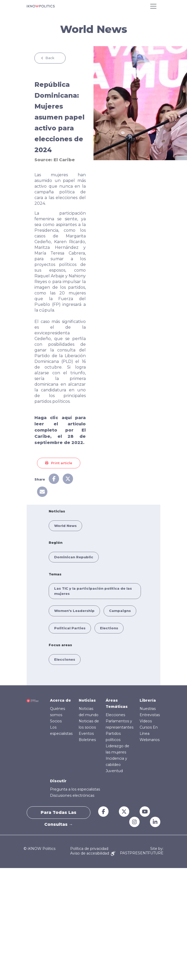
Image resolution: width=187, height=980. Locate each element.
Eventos (86, 734)
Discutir (58, 781)
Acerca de (60, 700)
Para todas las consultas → (59, 814)
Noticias (87, 700)
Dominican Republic (74, 557)
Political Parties (70, 628)
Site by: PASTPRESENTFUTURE (142, 851)
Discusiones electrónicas (72, 795)
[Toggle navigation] (153, 6)
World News (65, 526)
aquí (67, 418)
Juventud (114, 771)
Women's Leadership (74, 611)
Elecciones (65, 659)
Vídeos (146, 721)
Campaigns (120, 611)
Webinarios (150, 740)
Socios (56, 721)
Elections (109, 628)
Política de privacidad (89, 849)
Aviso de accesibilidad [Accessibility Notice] (93, 853)
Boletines (87, 740)
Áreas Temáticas (117, 703)
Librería (148, 700)
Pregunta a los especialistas (75, 789)
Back (50, 58)
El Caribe (64, 160)
